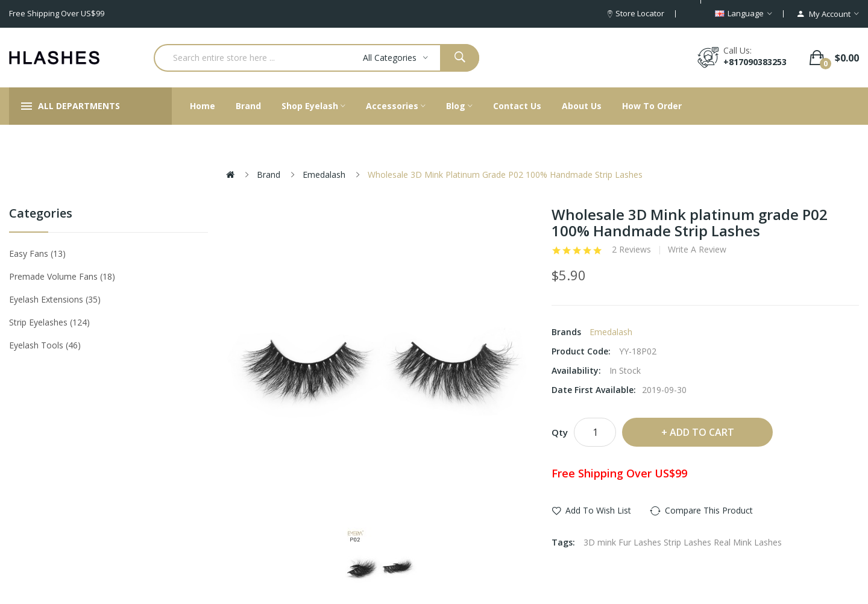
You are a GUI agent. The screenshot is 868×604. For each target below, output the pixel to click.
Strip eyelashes (49, 322)
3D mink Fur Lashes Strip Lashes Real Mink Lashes (683, 542)
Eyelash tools (45, 345)
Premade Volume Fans (62, 276)
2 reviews (631, 250)
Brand (269, 175)
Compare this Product (709, 510)
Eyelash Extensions (55, 299)
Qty (560, 432)
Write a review (697, 250)
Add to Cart (702, 432)
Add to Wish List (598, 510)
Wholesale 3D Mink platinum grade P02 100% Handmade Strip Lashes (505, 175)
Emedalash (324, 175)
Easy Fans (37, 253)
